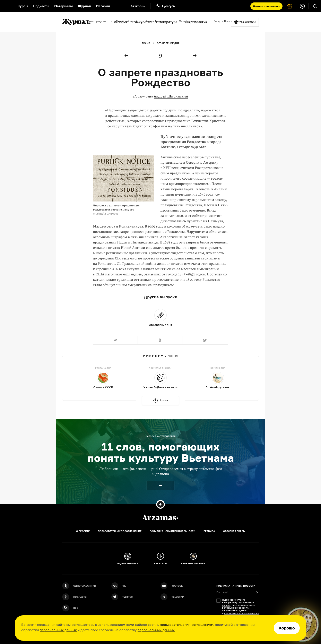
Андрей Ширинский (171, 96)
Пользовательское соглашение (120, 531)
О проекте (83, 531)
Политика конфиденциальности (172, 531)
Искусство (143, 22)
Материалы (63, 6)
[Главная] (160, 517)
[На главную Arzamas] (6, 6)
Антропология (196, 22)
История (121, 22)
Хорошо (287, 628)
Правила (209, 531)
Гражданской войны (139, 264)
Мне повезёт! (248, 22)
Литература (168, 22)
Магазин (103, 6)
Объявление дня (168, 43)
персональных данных (58, 630)
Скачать (267, 6)
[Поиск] (315, 6)
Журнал (84, 6)
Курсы (23, 6)
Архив (146, 43)
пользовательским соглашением (187, 625)
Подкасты (41, 6)
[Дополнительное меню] (118, 6)
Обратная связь (234, 531)
